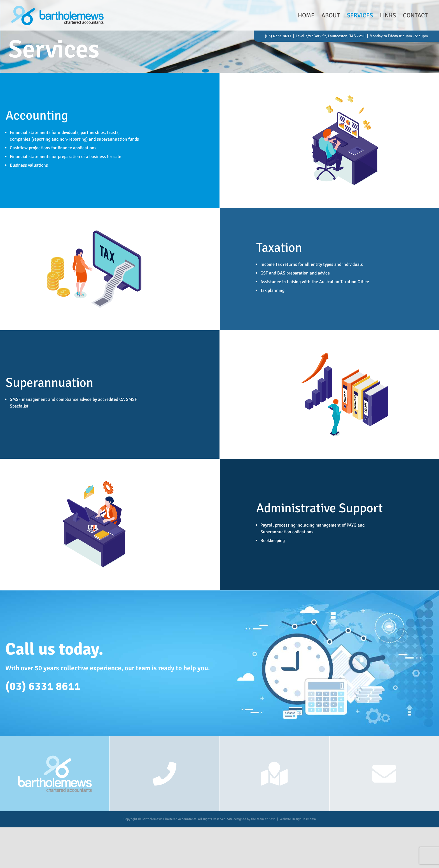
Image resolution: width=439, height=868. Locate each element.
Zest (272, 819)
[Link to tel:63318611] (164, 774)
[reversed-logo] (55, 757)
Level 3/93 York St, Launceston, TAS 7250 (331, 36)
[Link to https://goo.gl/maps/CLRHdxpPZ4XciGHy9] (274, 774)
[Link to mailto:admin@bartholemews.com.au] (384, 774)
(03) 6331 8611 (278, 36)
